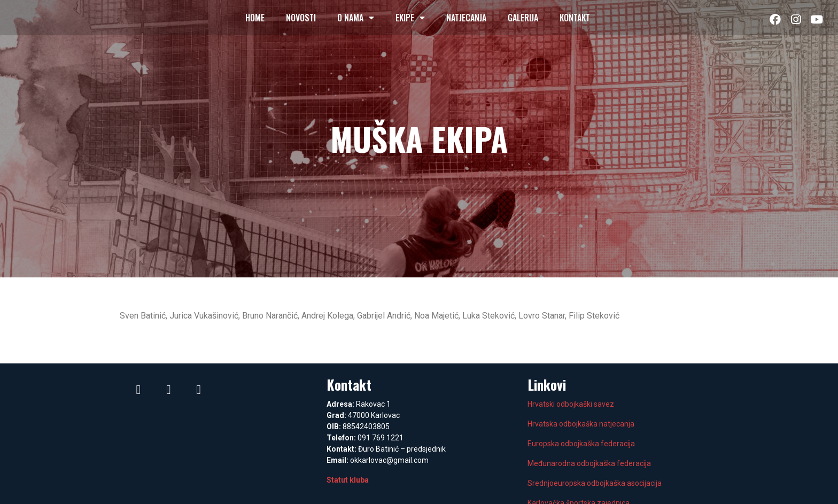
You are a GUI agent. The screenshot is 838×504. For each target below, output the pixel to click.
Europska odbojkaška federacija (581, 444)
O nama (356, 18)
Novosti (301, 18)
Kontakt (575, 18)
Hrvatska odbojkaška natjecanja (581, 424)
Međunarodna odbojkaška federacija (589, 463)
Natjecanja (466, 18)
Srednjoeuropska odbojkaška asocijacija (595, 483)
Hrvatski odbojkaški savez (571, 404)
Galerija (523, 18)
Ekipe (410, 18)
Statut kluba (348, 480)
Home (255, 18)
